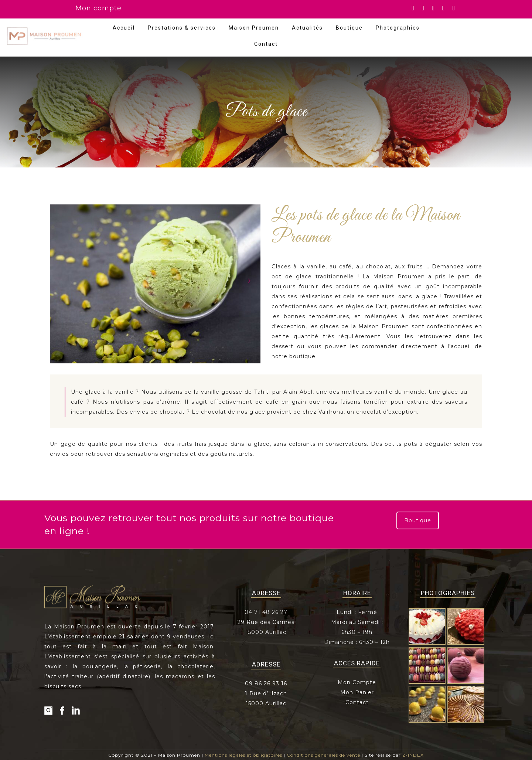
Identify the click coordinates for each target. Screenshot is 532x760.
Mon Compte (357, 682)
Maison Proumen (254, 28)
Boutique (349, 28)
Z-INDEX (413, 755)
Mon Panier (357, 692)
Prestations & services (182, 28)
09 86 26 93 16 (266, 683)
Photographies (398, 28)
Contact (266, 44)
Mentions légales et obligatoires (243, 755)
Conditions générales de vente (323, 755)
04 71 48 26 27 (266, 612)
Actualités (307, 28)
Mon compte (98, 8)
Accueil (124, 28)
